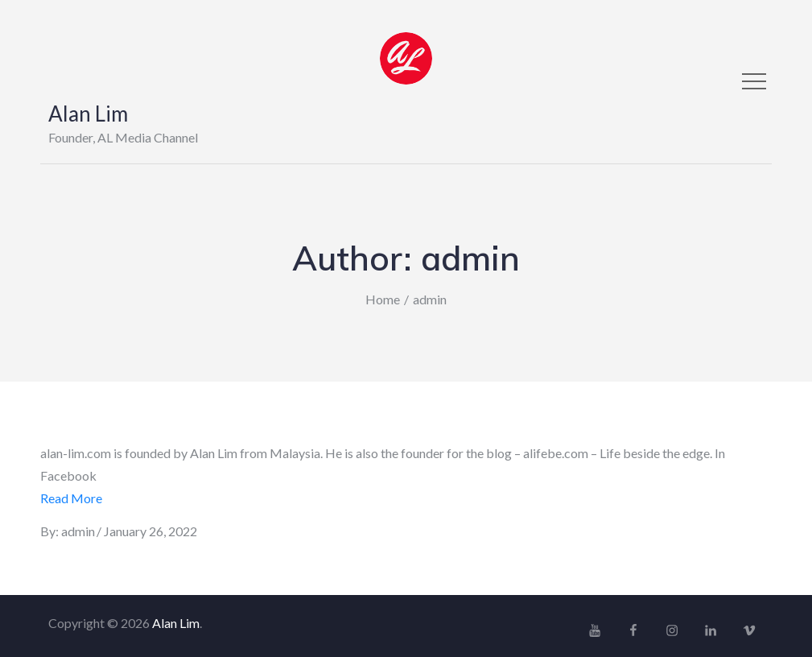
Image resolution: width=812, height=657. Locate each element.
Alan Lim (88, 114)
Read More (71, 498)
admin (78, 531)
